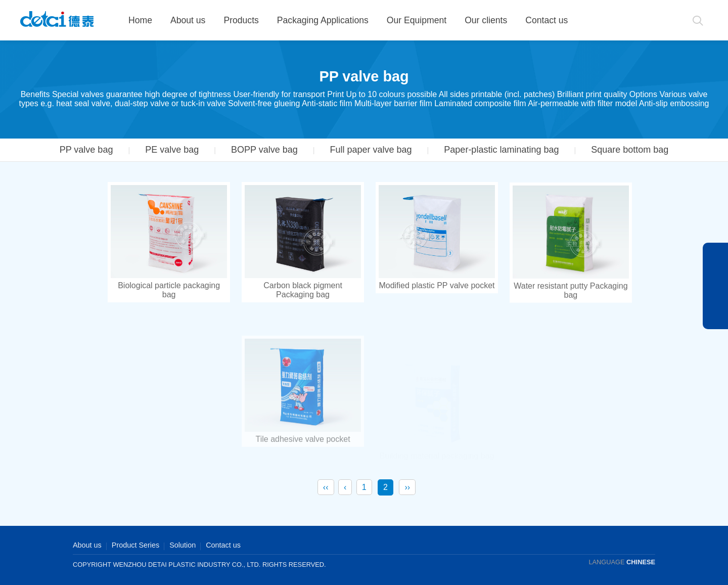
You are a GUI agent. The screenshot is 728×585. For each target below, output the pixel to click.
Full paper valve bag (371, 150)
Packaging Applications (323, 20)
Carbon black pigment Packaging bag (303, 290)
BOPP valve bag (264, 150)
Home (140, 20)
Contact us (547, 20)
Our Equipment (417, 20)
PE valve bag (172, 150)
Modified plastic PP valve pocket (437, 286)
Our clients (486, 20)
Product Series (135, 545)
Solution (183, 545)
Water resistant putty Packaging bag (571, 301)
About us (188, 20)
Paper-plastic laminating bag (501, 150)
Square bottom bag (630, 150)
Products (241, 20)
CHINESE (641, 562)
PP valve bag (86, 150)
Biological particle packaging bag (169, 290)
